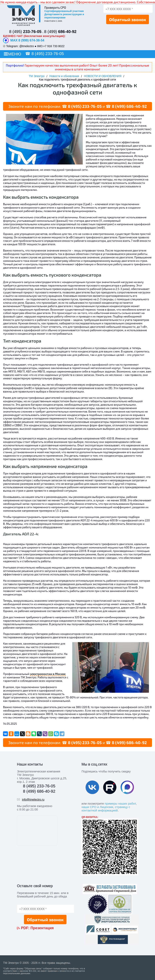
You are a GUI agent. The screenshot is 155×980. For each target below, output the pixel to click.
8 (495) (25, 32)
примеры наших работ (120, 803)
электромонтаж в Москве (48, 674)
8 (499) (60, 32)
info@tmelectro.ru (33, 800)
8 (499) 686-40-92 (129, 106)
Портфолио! (15, 65)
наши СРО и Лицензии (97, 807)
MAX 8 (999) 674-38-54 (24, 40)
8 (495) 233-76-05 (48, 54)
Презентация (42, 928)
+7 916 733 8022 (54, 46)
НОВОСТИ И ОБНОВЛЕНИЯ (103, 76)
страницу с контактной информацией (106, 809)
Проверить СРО (55, 7)
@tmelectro (27, 46)
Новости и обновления (64, 76)
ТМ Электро (37, 76)
